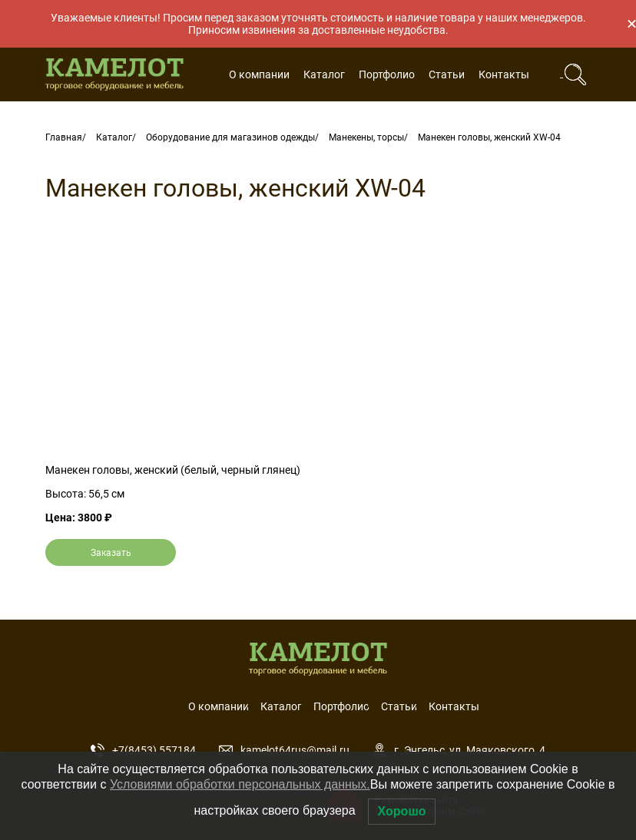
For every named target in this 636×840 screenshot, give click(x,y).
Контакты (504, 74)
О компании (259, 74)
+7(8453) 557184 (143, 750)
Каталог (324, 74)
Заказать (111, 553)
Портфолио (387, 74)
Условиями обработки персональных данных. (240, 784)
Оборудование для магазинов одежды (230, 137)
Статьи (447, 74)
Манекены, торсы (366, 137)
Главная (64, 137)
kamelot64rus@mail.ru (284, 750)
